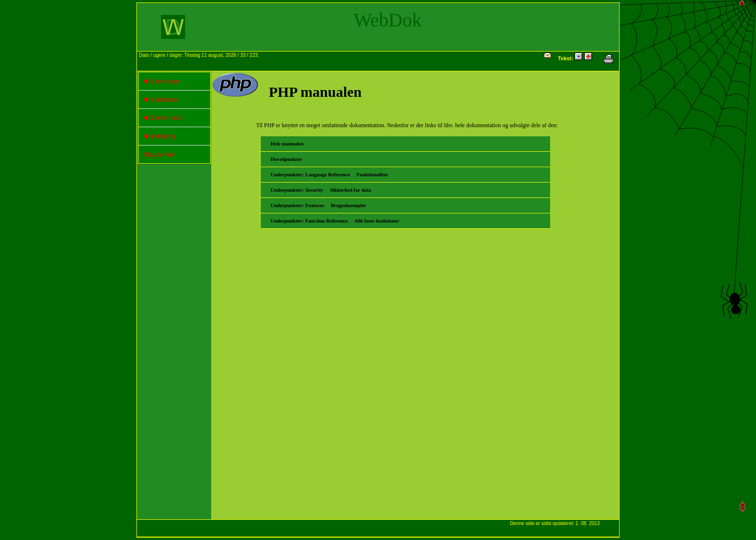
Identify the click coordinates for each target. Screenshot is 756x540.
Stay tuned (158, 154)
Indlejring (157, 136)
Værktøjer (158, 100)
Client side (159, 81)
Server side (160, 118)
